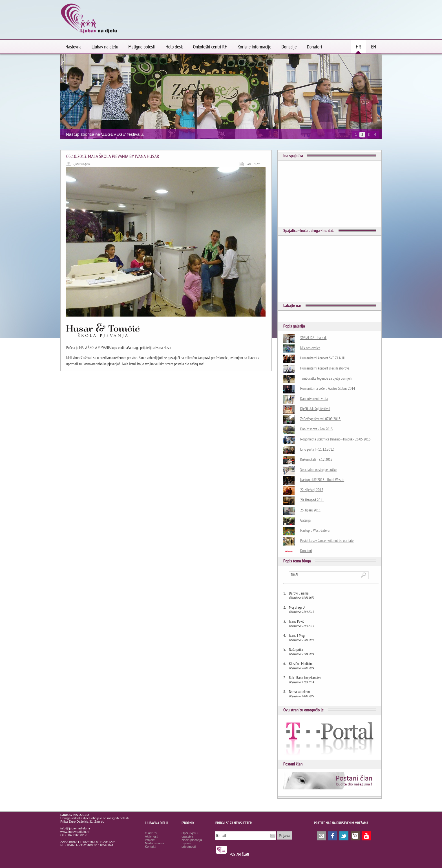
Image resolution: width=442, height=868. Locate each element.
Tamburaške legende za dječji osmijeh (326, 378)
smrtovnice (223, 856)
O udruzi (151, 833)
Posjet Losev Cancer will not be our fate (327, 540)
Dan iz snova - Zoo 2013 (316, 429)
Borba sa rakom (299, 692)
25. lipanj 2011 (310, 510)
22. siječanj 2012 (312, 490)
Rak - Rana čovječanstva (305, 678)
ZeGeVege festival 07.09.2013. (321, 419)
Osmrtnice (222, 861)
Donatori (306, 551)
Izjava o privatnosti (189, 845)
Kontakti (151, 847)
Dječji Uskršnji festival (315, 409)
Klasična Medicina (301, 664)
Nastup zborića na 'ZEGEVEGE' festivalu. (105, 134)
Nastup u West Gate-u (315, 530)
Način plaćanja (192, 840)
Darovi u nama (299, 593)
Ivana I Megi (297, 635)
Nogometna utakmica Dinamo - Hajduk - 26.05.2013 (335, 439)
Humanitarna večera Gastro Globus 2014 (328, 388)
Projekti (150, 840)
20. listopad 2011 (312, 500)
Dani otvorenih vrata (314, 399)
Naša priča (296, 649)
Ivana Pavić (297, 621)
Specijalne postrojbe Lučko (318, 469)
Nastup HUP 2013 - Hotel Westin (322, 480)
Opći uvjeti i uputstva (190, 835)
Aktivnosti (152, 836)
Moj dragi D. (297, 607)
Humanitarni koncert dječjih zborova (325, 368)
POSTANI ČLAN (239, 854)
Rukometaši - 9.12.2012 (316, 459)
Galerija (305, 520)
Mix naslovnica (310, 348)
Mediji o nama (154, 843)
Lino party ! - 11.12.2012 (317, 449)
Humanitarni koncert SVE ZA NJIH (323, 358)
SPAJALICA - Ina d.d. (313, 338)
